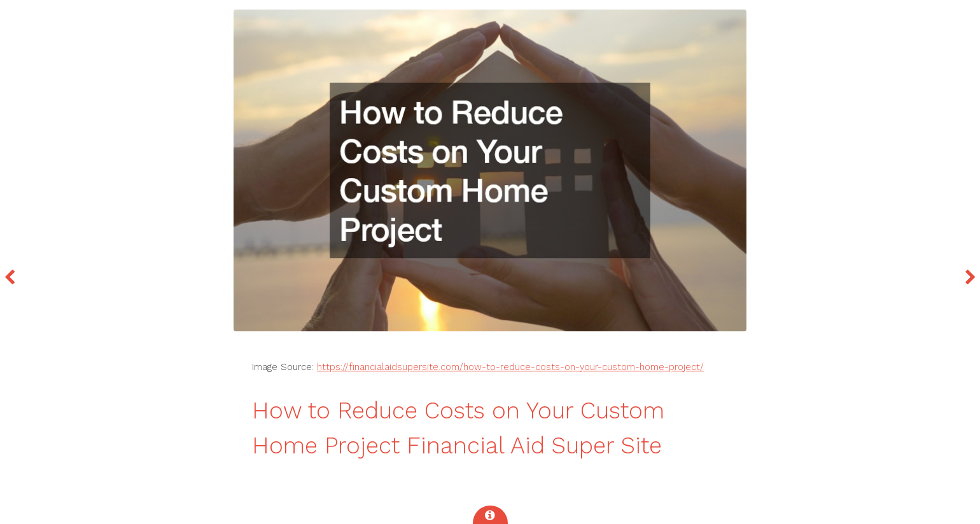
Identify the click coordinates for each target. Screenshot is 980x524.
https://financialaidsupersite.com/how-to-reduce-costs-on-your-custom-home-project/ (510, 367)
